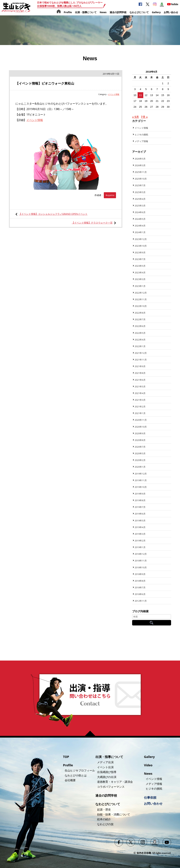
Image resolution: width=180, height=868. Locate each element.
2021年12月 (141, 353)
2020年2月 (140, 460)
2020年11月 (141, 420)
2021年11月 (141, 360)
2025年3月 (140, 206)
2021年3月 (140, 400)
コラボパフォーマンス (111, 787)
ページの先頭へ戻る (91, 733)
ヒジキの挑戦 (141, 135)
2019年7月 (140, 507)
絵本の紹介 (104, 819)
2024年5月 (140, 219)
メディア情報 (141, 141)
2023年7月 (140, 259)
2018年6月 (140, 594)
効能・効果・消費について (114, 814)
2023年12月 (141, 239)
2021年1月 (140, 413)
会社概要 (70, 780)
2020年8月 (140, 440)
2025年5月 (140, 192)
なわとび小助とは (76, 775)
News (103, 12)
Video (148, 765)
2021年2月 (140, 407)
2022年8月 (140, 313)
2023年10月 (141, 246)
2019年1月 (140, 547)
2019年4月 (140, 527)
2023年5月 (140, 266)
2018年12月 (141, 554)
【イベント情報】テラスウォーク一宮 (92, 223)
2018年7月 (140, 587)
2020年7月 (140, 447)
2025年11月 (141, 172)
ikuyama (110, 195)
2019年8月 (140, 500)
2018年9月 (140, 574)
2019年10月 (141, 487)
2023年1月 (140, 286)
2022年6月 (140, 326)
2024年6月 (140, 212)
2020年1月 (140, 467)
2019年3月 (140, 534)
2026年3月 (140, 165)
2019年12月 (141, 474)
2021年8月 (140, 373)
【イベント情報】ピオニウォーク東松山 (45, 83)
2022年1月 (140, 346)
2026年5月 (140, 159)
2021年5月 (140, 387)
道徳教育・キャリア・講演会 (115, 782)
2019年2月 (140, 541)
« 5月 (135, 117)
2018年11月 (141, 561)
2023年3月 (140, 279)
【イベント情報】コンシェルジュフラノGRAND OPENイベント (53, 214)
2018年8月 (140, 581)
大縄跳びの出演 (107, 777)
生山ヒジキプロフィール (80, 770)
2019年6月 (140, 514)
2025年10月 (141, 179)
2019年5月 (140, 521)
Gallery (156, 12)
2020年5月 (140, 453)
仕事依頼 (150, 797)
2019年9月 (140, 494)
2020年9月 (140, 433)
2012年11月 (141, 601)
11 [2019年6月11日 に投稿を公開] (140, 95)
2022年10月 (141, 306)
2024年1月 (140, 232)
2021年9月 (140, 366)
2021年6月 (140, 380)
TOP (66, 757)
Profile (68, 12)
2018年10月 (141, 567)
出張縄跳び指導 (107, 772)
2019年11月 (141, 480)
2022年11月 (141, 299)
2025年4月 (140, 199)
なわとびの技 (105, 824)
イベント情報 (114, 94)
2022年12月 (141, 293)
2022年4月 (140, 340)
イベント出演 (105, 767)
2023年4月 (140, 273)
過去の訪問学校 (118, 12)
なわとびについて (139, 12)
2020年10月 (141, 427)
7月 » (144, 117)
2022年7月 (140, 319)
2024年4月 (140, 226)
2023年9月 (140, 252)
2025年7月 (140, 185)
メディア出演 (105, 762)
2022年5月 (140, 333)
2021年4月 (140, 393)
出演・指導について (86, 12)
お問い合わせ (171, 12)
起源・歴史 (104, 809)
